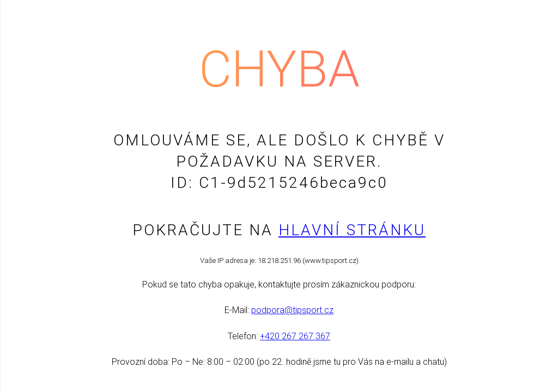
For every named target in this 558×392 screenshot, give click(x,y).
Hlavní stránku (352, 230)
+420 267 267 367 (295, 336)
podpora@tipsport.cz (292, 311)
